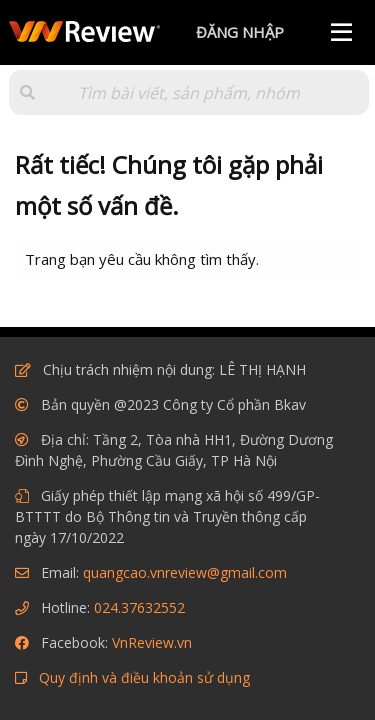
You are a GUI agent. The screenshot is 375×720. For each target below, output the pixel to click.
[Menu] (341, 32)
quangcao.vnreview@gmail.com (185, 572)
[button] (27, 92)
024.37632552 (139, 607)
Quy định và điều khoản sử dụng (144, 677)
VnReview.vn (152, 642)
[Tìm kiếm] (189, 92)
